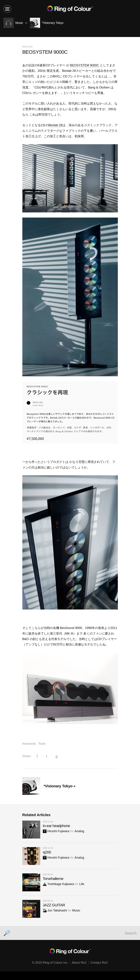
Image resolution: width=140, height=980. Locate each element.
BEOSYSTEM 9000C (85, 65)
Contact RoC (99, 963)
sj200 (47, 852)
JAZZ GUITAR (54, 905)
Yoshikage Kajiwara (58, 884)
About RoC (79, 963)
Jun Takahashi (55, 910)
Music (76, 910)
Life (82, 884)
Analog (79, 831)
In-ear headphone (56, 826)
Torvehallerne (53, 879)
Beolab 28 (56, 125)
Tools (42, 744)
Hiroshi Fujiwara (56, 831)
